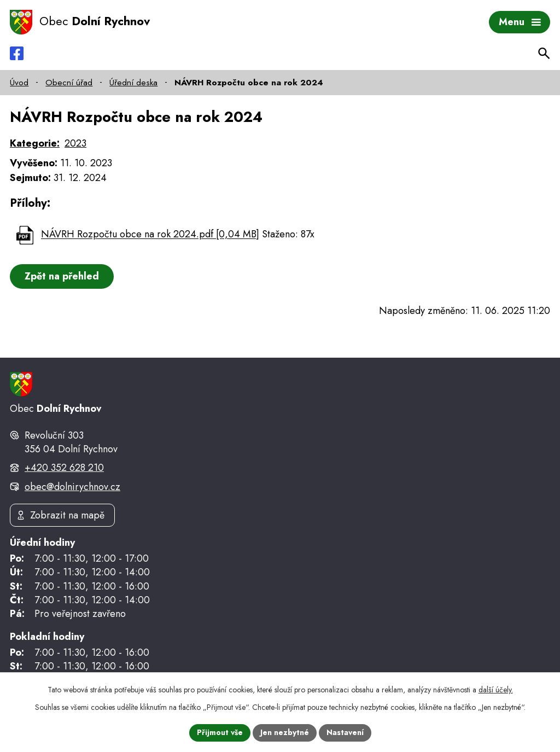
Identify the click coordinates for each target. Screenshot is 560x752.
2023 (75, 143)
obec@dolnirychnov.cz (72, 487)
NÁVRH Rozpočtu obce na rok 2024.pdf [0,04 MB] (150, 235)
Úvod (19, 83)
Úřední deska (133, 83)
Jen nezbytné (285, 732)
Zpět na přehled (62, 276)
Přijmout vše (220, 732)
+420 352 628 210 (64, 468)
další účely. (496, 690)
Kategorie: (35, 143)
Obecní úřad (69, 83)
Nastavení (345, 732)
